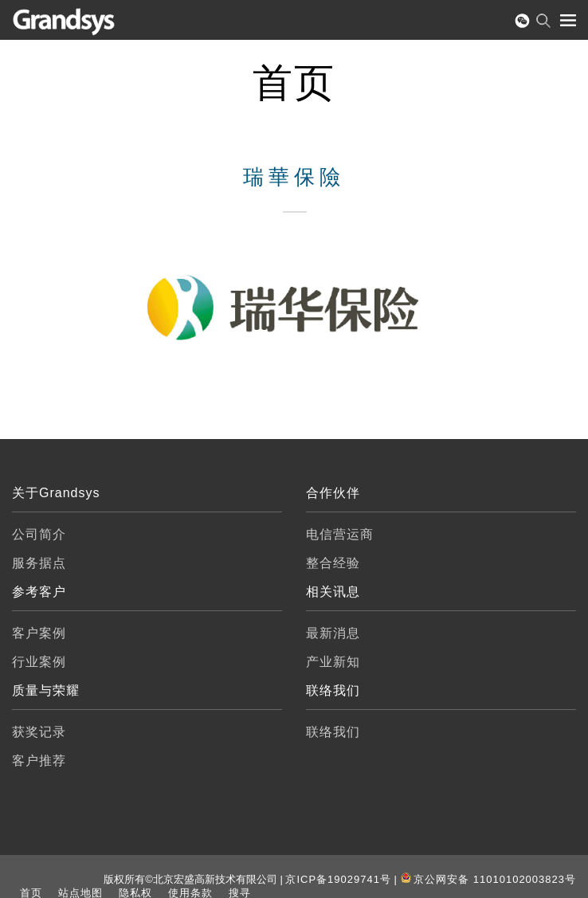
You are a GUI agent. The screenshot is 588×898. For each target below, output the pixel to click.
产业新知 (333, 662)
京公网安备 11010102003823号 (495, 879)
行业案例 (39, 662)
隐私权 (135, 893)
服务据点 (39, 563)
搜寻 (240, 893)
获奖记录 (39, 732)
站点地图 (80, 893)
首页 (31, 893)
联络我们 (333, 732)
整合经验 (333, 563)
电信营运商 (340, 534)
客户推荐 (39, 761)
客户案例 (39, 633)
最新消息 (333, 633)
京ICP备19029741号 (338, 879)
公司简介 (39, 534)
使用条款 (190, 893)
